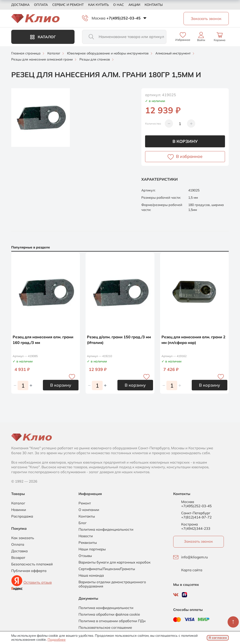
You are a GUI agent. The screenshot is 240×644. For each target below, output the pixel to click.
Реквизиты (88, 543)
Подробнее (57, 640)
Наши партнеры (92, 549)
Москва (99, 18)
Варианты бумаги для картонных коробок (114, 562)
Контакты (154, 5)
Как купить (98, 5)
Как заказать (23, 538)
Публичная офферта (29, 571)
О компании (89, 510)
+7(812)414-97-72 (196, 517)
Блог (83, 523)
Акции (134, 5)
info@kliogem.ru (195, 557)
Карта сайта (192, 570)
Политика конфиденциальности (106, 530)
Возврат (18, 558)
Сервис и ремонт (68, 5)
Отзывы (85, 556)
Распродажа (22, 516)
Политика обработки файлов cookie (109, 614)
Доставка (20, 5)
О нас (119, 5)
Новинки (19, 510)
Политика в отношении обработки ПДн (112, 621)
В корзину (185, 141)
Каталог (43, 37)
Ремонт (85, 503)
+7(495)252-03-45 (124, 18)
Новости (86, 536)
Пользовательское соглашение (105, 628)
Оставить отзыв (38, 582)
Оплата (41, 5)
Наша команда (91, 575)
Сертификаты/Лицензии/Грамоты (107, 569)
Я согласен (218, 638)
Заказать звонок (198, 541)
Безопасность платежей (32, 564)
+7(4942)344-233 (196, 528)
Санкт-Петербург (196, 513)
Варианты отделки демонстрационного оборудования (112, 584)
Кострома (189, 524)
